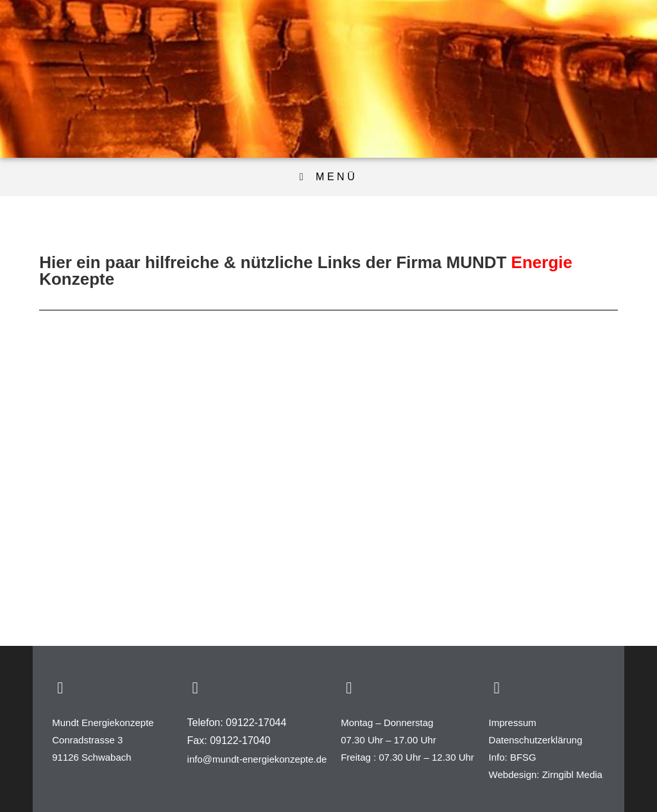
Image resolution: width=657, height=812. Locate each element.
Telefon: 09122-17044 (237, 723)
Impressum (513, 723)
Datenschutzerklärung (536, 740)
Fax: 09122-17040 (229, 740)
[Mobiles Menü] (328, 177)
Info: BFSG (513, 757)
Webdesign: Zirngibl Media (546, 774)
